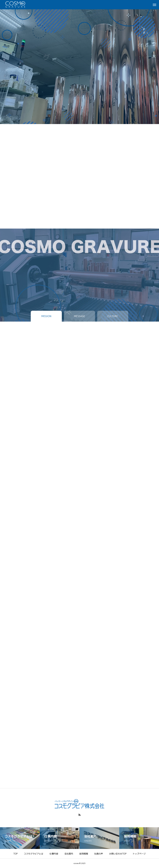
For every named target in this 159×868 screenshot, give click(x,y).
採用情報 (84, 854)
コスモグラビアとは (34, 854)
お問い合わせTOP (118, 854)
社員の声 (99, 854)
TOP (15, 854)
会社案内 (69, 854)
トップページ (139, 854)
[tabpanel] (79, 62)
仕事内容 (54, 854)
